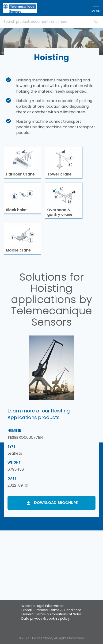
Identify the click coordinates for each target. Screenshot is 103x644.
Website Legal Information (43, 606)
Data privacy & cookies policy (46, 618)
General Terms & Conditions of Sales (51, 614)
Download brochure (56, 503)
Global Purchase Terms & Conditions (51, 610)
